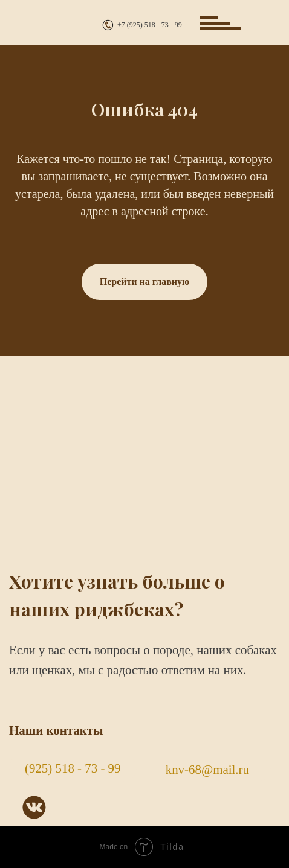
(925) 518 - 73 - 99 (73, 768)
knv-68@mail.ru (207, 770)
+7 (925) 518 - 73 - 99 (150, 25)
